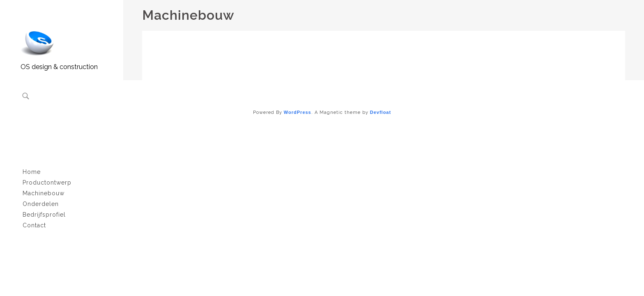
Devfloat (381, 112)
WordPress (298, 112)
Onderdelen (41, 204)
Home (32, 172)
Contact (34, 225)
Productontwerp (47, 183)
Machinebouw (44, 193)
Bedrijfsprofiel (44, 215)
